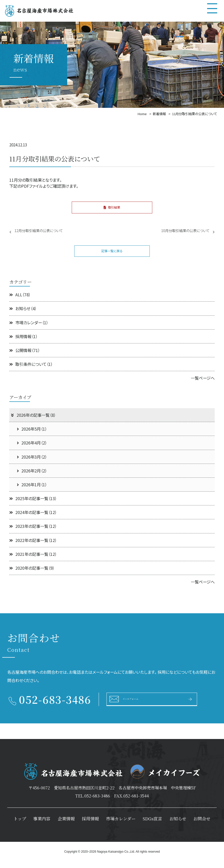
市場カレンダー (121, 825)
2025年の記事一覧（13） (33, 505)
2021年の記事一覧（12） (33, 560)
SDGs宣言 (152, 825)
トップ (20, 825)
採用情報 (90, 825)
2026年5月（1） (32, 435)
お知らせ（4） (23, 315)
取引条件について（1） (31, 371)
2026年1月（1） (32, 491)
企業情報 (66, 825)
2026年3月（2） (32, 463)
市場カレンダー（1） (29, 329)
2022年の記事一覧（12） (33, 546)
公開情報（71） (25, 357)
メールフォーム (139, 705)
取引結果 (112, 209)
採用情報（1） (24, 343)
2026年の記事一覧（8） (33, 422)
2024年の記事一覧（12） (33, 519)
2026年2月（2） (32, 477)
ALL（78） (20, 301)
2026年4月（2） (32, 449)
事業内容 (42, 825)
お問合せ (202, 825)
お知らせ (178, 825)
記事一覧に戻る (112, 256)
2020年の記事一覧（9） (32, 574)
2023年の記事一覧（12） (33, 533)
